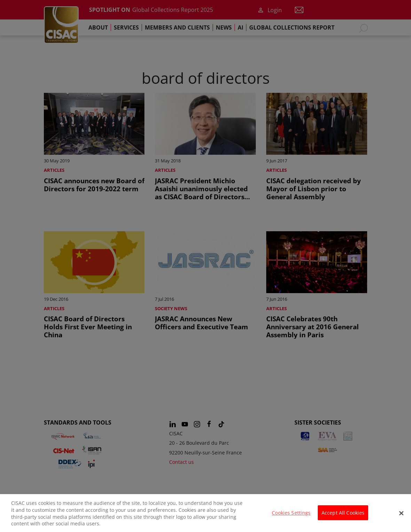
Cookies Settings (291, 517)
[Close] (402, 517)
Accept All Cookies (343, 517)
